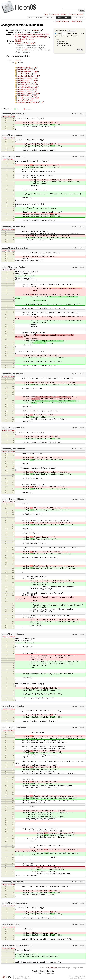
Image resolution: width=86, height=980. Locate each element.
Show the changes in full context (67, 36)
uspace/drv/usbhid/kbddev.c (14, 499)
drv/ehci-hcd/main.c (25, 67)
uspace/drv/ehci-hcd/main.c (14, 114)
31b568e (18, 41)
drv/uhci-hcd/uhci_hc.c (26, 76)
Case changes (64, 43)
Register (64, 14)
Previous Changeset (62, 21)
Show (58, 34)
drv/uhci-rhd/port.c (25, 81)
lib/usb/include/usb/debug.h (28, 102)
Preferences (55, 14)
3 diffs (36, 72)
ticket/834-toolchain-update (39, 35)
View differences (61, 31)
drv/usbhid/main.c (24, 89)
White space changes (66, 45)
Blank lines (63, 42)
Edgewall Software (23, 978)
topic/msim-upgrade (42, 37)
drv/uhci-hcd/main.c (25, 72)
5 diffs (35, 78)
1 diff (35, 67)
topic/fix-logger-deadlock (24, 37)
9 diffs (37, 94)
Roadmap (50, 18)
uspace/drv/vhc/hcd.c (11, 924)
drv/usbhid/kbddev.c (25, 87)
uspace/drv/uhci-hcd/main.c (14, 157)
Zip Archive (50, 974)
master (20, 35)
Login (46, 14)
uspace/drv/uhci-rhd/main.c (14, 267)
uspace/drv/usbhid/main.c (13, 634)
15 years (36, 30)
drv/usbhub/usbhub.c (26, 94)
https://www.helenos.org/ (77, 978)
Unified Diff (36, 974)
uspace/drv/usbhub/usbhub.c (14, 728)
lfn (16, 35)
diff (23, 43)
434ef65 (18, 43)
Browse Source (64, 18)
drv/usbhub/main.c (25, 91)
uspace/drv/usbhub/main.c (13, 706)
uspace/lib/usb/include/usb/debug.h (17, 946)
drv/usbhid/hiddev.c (25, 85)
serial (26, 35)
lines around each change (73, 34)
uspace (18, 60)
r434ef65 (5, 116)
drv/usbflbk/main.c (25, 83)
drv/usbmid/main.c (25, 96)
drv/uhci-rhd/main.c (25, 78)
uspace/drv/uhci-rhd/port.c (13, 374)
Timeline (39, 18)
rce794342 (12, 116)
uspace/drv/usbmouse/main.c (14, 903)
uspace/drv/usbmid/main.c (13, 882)
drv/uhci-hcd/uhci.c (25, 74)
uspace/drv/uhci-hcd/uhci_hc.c (15, 248)
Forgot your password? (76, 14)
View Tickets (78, 18)
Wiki (30, 18)
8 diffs (36, 87)
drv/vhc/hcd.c (23, 100)
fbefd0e (29, 43)
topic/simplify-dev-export (24, 39)
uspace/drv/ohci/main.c (12, 135)
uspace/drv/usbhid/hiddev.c (14, 449)
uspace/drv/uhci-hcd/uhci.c (13, 227)
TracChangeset (52, 968)
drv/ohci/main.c (24, 70)
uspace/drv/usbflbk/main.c (13, 428)
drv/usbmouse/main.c (26, 98)
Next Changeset (77, 21)
